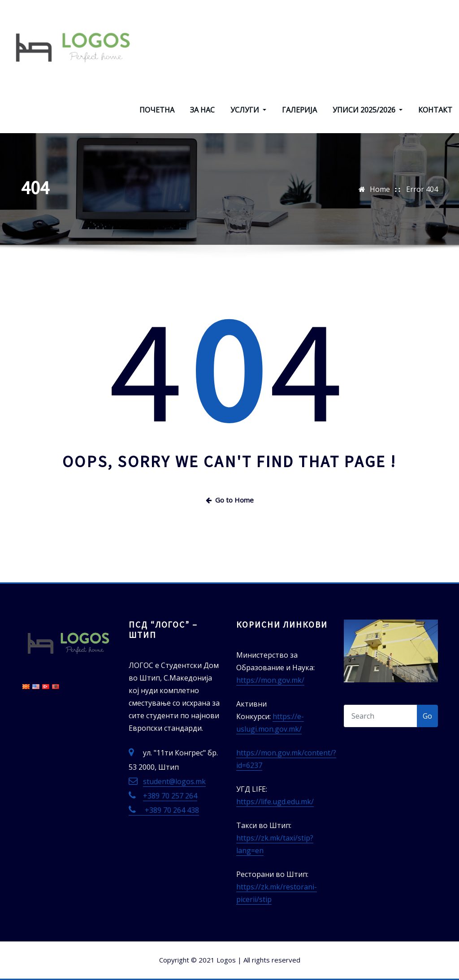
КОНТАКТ (435, 110)
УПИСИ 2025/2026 (368, 110)
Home (380, 189)
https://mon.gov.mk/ (270, 680)
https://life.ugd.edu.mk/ (275, 802)
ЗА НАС (202, 110)
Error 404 (422, 189)
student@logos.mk (174, 781)
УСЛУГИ (248, 110)
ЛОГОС (162, 17)
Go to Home (230, 500)
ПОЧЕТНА (157, 110)
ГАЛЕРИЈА (299, 110)
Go (427, 716)
